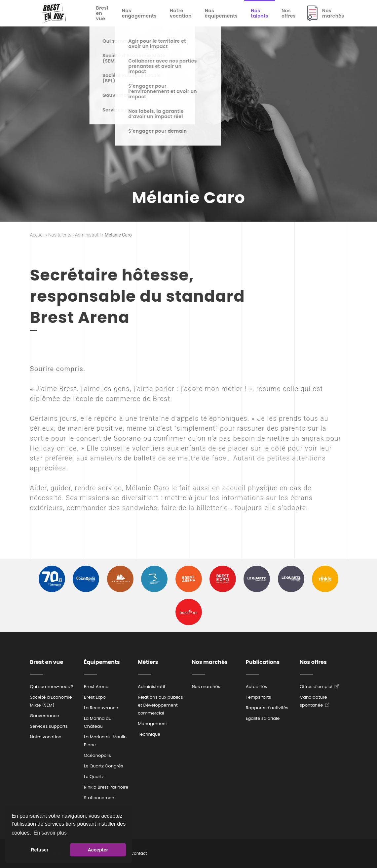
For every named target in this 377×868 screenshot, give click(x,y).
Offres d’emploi (316, 687)
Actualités (256, 687)
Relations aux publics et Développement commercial (160, 705)
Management (152, 724)
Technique (149, 734)
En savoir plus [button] (50, 833)
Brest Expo (95, 697)
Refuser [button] (40, 850)
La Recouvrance (101, 708)
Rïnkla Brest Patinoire (106, 787)
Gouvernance (45, 716)
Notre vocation (181, 13)
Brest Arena (96, 687)
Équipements (102, 662)
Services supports (49, 726)
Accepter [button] (98, 850)
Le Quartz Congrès (104, 766)
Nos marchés (333, 13)
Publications (263, 662)
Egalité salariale (263, 718)
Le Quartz (94, 777)
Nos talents (260, 13)
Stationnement (100, 798)
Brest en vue (102, 13)
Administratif (151, 687)
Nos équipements (221, 13)
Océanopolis (97, 755)
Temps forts (259, 697)
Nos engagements (139, 13)
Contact (139, 853)
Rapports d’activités (267, 708)
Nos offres (289, 13)
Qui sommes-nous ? (52, 687)
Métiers (148, 662)
